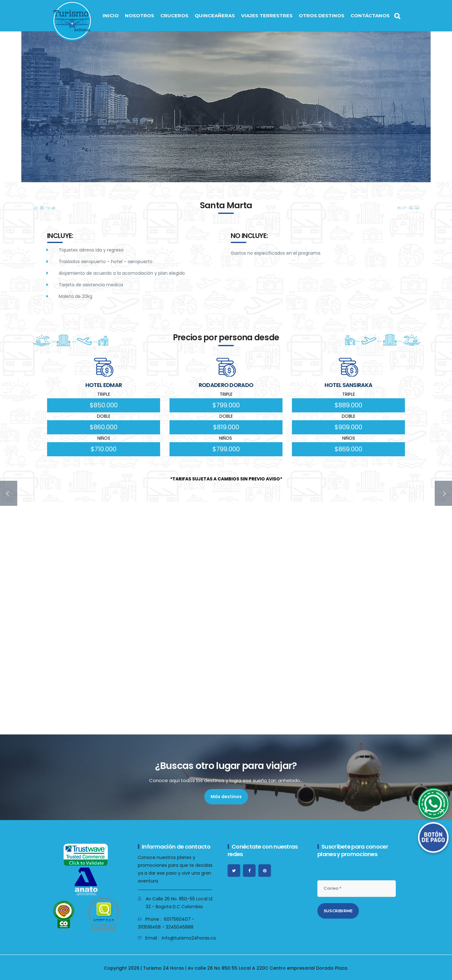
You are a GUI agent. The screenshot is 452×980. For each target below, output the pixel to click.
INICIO (111, 16)
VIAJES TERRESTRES (267, 16)
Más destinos (226, 797)
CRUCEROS (174, 16)
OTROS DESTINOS (322, 16)
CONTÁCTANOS (370, 16)
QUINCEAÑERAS (215, 16)
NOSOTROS (140, 16)
